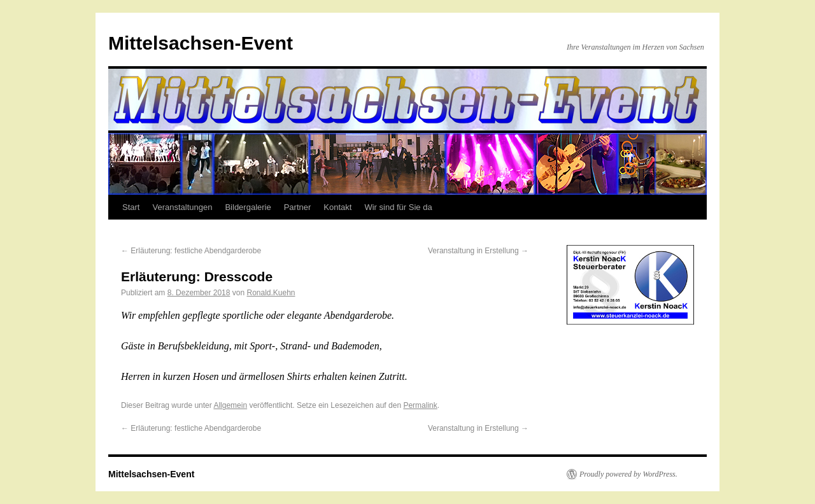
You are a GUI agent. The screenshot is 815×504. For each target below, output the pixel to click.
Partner (298, 207)
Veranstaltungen (182, 207)
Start (131, 207)
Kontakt (337, 207)
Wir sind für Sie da (398, 207)
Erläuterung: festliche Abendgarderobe (191, 251)
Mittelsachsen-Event (201, 43)
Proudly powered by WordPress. (628, 474)
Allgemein (230, 405)
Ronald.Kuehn (271, 293)
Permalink (420, 405)
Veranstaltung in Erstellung (478, 251)
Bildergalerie (248, 207)
